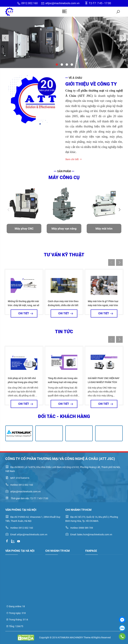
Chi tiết (24, 313)
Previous (5, 38)
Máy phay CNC (24, 229)
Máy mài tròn (104, 229)
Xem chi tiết (74, 159)
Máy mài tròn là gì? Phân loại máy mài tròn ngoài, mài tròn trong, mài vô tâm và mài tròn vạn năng (103, 306)
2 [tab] (61, 64)
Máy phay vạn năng (64, 229)
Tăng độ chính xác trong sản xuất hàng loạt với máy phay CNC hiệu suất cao (63, 382)
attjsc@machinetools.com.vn (60, 3)
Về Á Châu (75, 78)
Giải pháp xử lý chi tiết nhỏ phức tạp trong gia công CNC (23, 380)
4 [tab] (71, 64)
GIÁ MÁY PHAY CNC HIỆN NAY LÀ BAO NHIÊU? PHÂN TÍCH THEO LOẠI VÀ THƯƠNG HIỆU (104, 382)
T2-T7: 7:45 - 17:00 (98, 3)
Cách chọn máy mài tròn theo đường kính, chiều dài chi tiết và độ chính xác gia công (63, 305)
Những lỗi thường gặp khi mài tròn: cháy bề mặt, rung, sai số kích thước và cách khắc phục (23, 305)
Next (123, 38)
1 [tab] (56, 64)
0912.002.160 (27, 3)
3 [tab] (66, 64)
